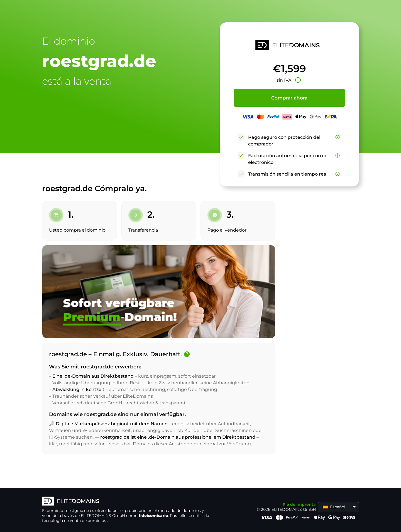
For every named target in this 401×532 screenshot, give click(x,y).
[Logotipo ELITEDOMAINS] (126, 502)
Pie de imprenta (299, 504)
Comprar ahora (289, 98)
